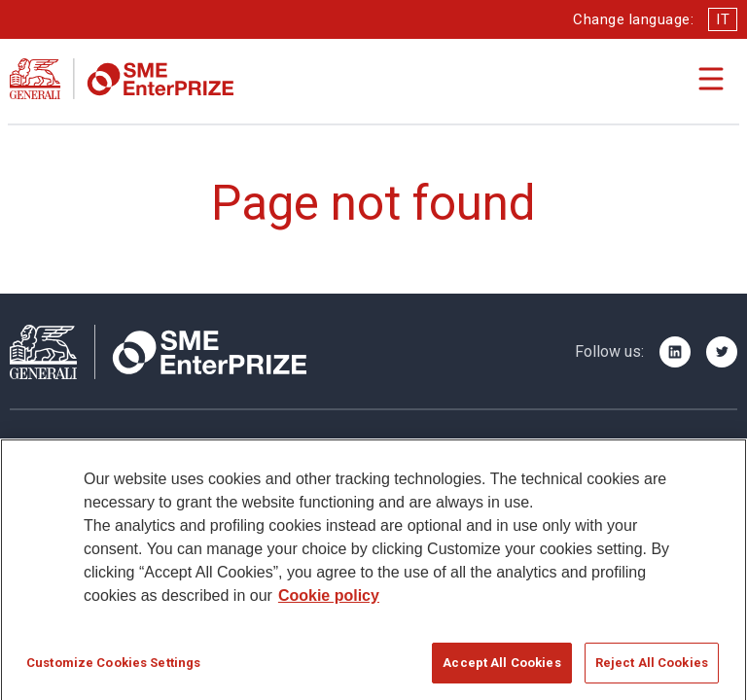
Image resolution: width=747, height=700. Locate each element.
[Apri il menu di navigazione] (711, 79)
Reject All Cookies (652, 668)
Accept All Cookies (501, 668)
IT (723, 19)
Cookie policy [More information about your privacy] (329, 601)
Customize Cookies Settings (113, 668)
